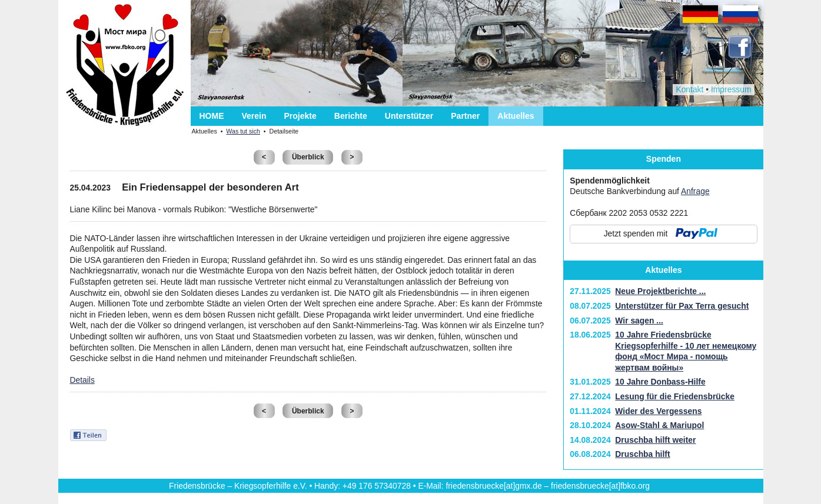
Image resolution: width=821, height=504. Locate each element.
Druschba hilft (642, 454)
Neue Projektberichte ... (660, 291)
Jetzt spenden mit (636, 233)
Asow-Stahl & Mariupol (659, 425)
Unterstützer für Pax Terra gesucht (682, 306)
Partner (465, 116)
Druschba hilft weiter (655, 440)
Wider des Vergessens (658, 411)
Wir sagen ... (639, 321)
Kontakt (689, 89)
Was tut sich (243, 131)
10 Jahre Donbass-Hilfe (660, 382)
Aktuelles (516, 116)
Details (82, 380)
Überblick (308, 157)
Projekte (300, 116)
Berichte (351, 116)
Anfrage (695, 191)
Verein (254, 116)
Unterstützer (409, 116)
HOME (212, 116)
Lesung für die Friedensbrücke (675, 396)
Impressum (731, 89)
